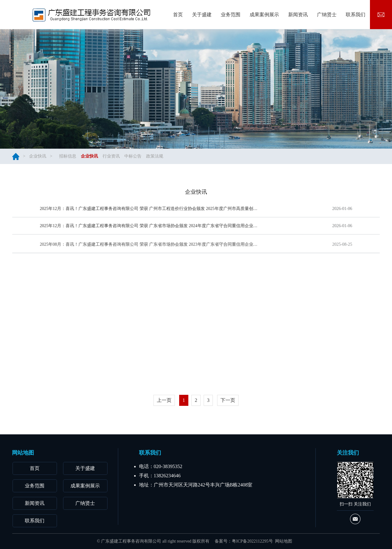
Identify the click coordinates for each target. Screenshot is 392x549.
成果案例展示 (85, 486)
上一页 (164, 400)
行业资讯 (111, 156)
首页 (35, 468)
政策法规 (155, 156)
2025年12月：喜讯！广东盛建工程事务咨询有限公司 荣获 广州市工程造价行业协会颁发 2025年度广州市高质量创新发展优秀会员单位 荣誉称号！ (149, 209)
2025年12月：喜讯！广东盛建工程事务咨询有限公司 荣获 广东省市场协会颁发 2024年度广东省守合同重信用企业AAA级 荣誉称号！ (149, 227)
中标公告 (133, 156)
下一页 (228, 400)
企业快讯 (38, 156)
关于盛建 (85, 468)
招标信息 (68, 156)
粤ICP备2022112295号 (252, 541)
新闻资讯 (35, 503)
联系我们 (35, 521)
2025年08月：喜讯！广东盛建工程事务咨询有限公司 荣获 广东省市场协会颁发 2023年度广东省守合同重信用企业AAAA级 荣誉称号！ (149, 249)
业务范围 (35, 486)
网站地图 (284, 541)
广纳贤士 (85, 503)
